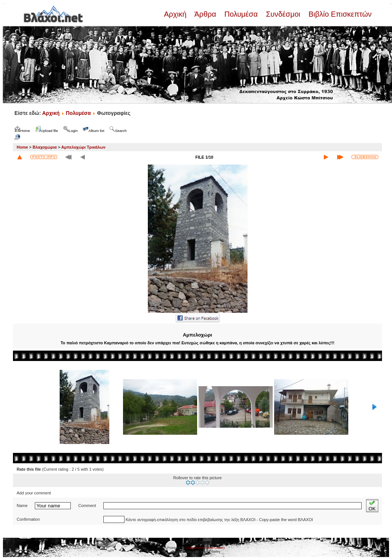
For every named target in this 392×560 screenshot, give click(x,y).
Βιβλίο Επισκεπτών (339, 14)
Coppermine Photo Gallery (205, 548)
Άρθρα (205, 14)
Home (22, 147)
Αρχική (176, 14)
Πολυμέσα (241, 14)
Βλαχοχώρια (45, 147)
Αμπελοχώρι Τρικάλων (83, 147)
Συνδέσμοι (283, 14)
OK (372, 506)
